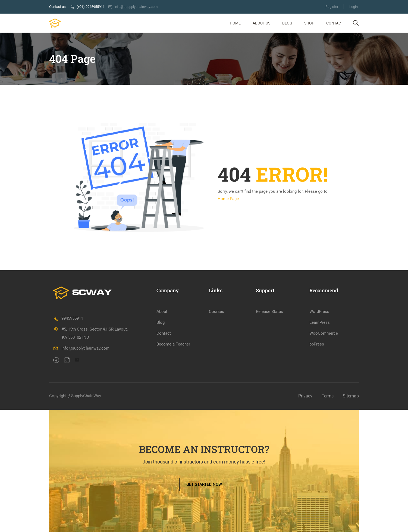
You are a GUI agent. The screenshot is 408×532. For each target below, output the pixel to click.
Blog (287, 23)
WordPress (319, 312)
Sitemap (351, 396)
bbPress (317, 344)
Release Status (269, 312)
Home (235, 23)
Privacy (305, 396)
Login (354, 7)
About (162, 312)
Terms (328, 396)
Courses (216, 312)
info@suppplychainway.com (133, 7)
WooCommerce (324, 333)
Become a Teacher (173, 344)
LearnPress (320, 322)
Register (332, 7)
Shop (309, 23)
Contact (335, 23)
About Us (261, 23)
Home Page (228, 199)
